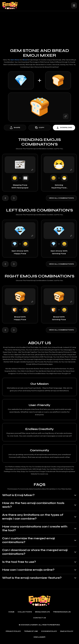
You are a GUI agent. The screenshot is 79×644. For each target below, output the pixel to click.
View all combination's (61, 198)
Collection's (25, 614)
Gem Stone (15, 60)
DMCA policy (67, 633)
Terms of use (31, 633)
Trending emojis (62, 614)
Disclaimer (39, 639)
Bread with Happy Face (20, 318)
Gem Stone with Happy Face (20, 252)
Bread (25, 60)
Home (11, 614)
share (15, 128)
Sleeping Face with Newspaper (20, 186)
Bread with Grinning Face (59, 318)
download (64, 128)
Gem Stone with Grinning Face (59, 252)
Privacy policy (13, 633)
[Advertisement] (39, 28)
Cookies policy (49, 633)
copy (39, 128)
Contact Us (40, 619)
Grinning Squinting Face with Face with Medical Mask (59, 187)
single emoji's (42, 614)
